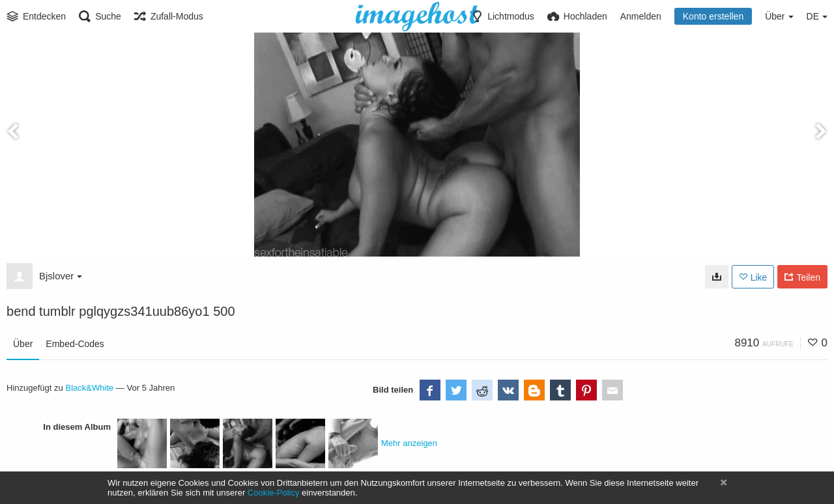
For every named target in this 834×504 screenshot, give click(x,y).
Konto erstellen (713, 16)
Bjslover (61, 276)
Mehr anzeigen (409, 443)
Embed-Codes (75, 344)
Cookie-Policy (274, 493)
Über (23, 344)
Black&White (89, 388)
